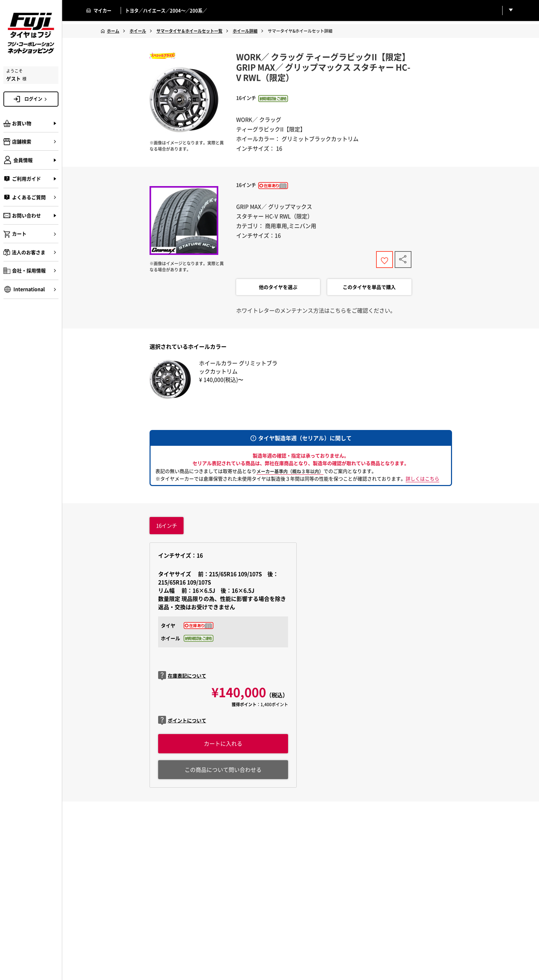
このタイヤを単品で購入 (369, 289)
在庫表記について (182, 677)
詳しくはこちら (422, 480)
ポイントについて (182, 722)
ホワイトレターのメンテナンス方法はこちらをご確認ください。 (316, 312)
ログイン (37, 99)
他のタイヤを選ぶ (278, 289)
